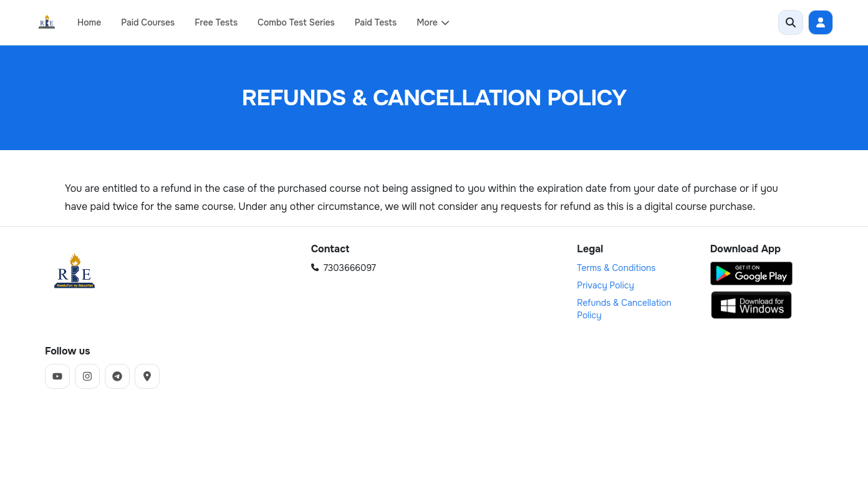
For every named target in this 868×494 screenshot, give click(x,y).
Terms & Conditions (616, 268)
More (433, 22)
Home (89, 22)
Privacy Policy (605, 285)
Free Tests (216, 22)
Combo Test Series (296, 22)
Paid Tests (376, 22)
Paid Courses (148, 22)
